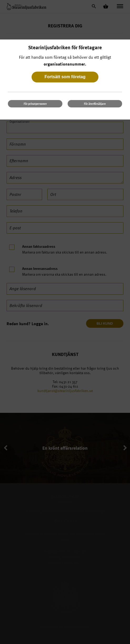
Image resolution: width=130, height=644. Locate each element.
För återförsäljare (95, 104)
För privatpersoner (35, 104)
